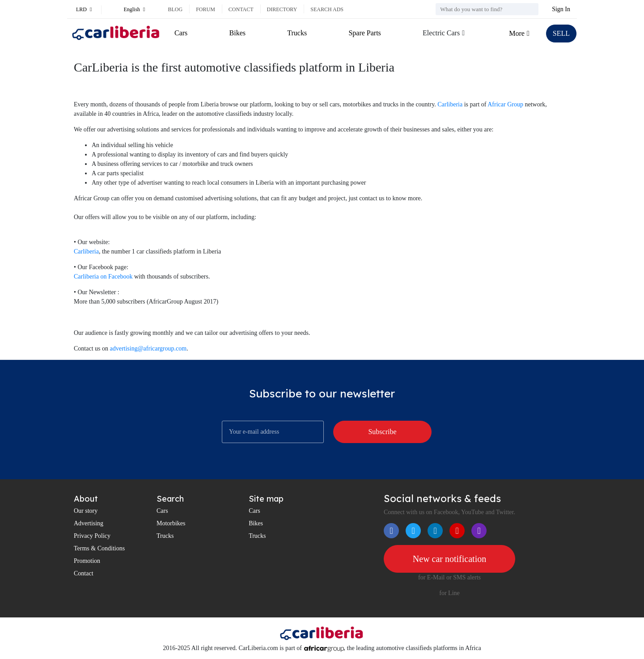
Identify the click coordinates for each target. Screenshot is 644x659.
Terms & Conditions (99, 548)
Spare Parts (364, 33)
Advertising (89, 523)
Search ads (327, 9)
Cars (181, 33)
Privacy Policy (92, 536)
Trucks (297, 33)
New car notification (449, 559)
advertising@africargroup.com (148, 349)
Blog (175, 9)
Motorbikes (171, 523)
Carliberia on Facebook (103, 277)
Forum (205, 9)
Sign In (561, 9)
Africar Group (505, 104)
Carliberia (450, 104)
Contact (241, 9)
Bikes (237, 33)
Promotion (87, 561)
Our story (86, 511)
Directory (282, 9)
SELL (561, 33)
